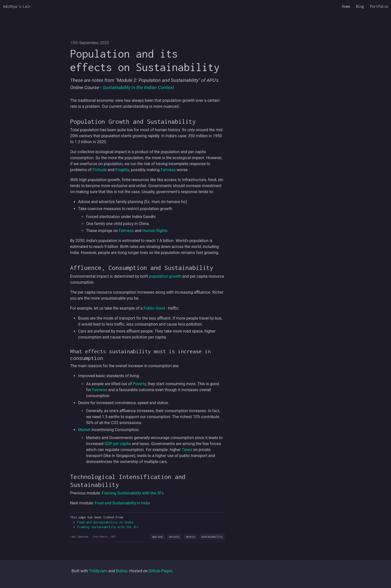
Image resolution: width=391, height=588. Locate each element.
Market (84, 430)
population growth (165, 276)
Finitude (100, 170)
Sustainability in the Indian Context (138, 87)
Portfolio (379, 6)
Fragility (122, 170)
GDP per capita (118, 444)
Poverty (139, 384)
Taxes (187, 450)
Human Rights (155, 231)
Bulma (122, 571)
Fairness (168, 170)
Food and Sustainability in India (122, 503)
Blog (360, 6)
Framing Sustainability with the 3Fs (133, 493)
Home (346, 6)
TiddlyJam (98, 571)
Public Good (154, 308)
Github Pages (160, 571)
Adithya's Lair (17, 6)
